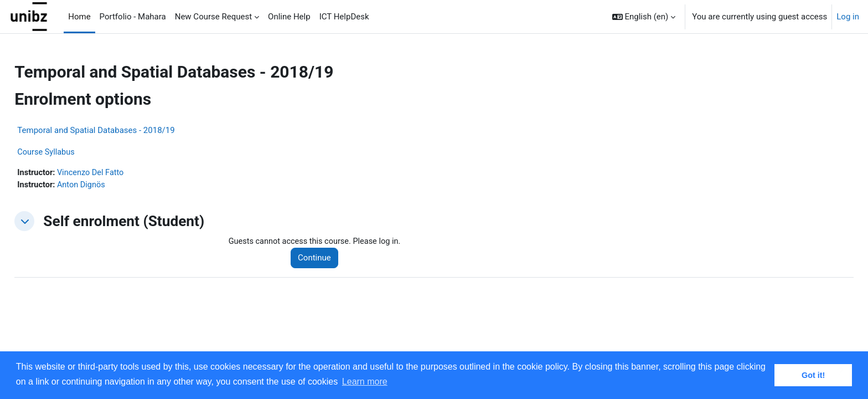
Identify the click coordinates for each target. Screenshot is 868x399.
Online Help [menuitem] (289, 17)
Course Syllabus (72, 152)
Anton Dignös (108, 186)
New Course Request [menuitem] (213, 17)
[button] (644, 17)
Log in (848, 17)
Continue (330, 259)
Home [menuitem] (79, 17)
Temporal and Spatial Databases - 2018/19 (121, 130)
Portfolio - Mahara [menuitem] (133, 17)
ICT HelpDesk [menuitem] (344, 17)
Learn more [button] (365, 382)
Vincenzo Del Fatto (118, 173)
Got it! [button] (813, 375)
